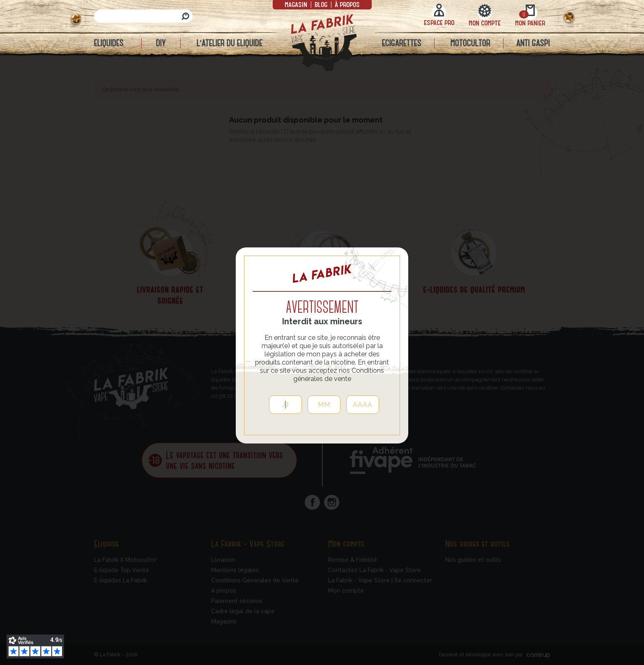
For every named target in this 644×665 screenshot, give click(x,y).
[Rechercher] (143, 16)
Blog (321, 4)
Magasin (297, 4)
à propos (346, 4)
